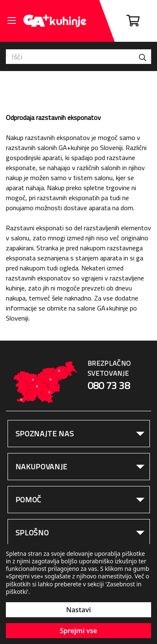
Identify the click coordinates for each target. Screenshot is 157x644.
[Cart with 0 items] (133, 21)
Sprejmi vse (78, 631)
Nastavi (78, 610)
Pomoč (29, 500)
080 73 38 (109, 386)
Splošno (32, 533)
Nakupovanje (42, 467)
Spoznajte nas (45, 434)
